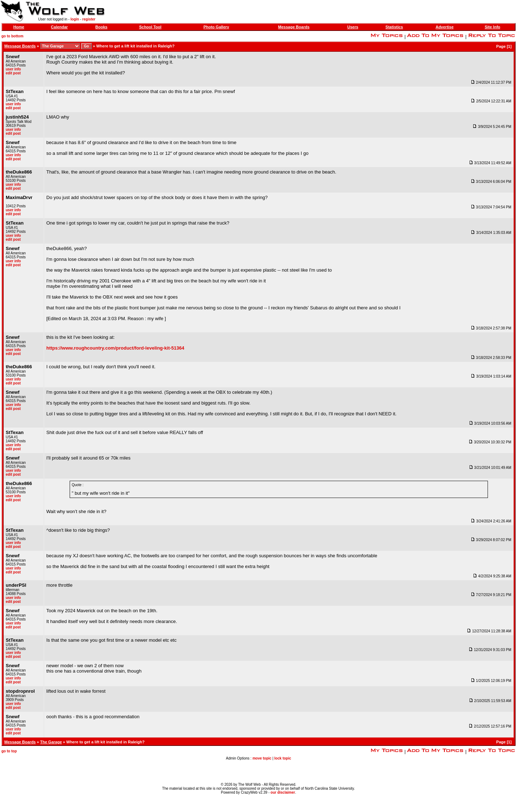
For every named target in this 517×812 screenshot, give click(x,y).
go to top (9, 751)
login (75, 19)
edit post (13, 73)
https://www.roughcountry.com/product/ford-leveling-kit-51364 (115, 348)
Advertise (444, 27)
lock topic (283, 758)
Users (353, 27)
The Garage (51, 742)
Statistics (394, 27)
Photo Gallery (216, 27)
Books (102, 27)
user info (13, 69)
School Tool (150, 27)
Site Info (492, 27)
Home (19, 27)
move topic (262, 758)
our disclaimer (283, 792)
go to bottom (12, 36)
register (89, 19)
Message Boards (294, 27)
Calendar (59, 27)
